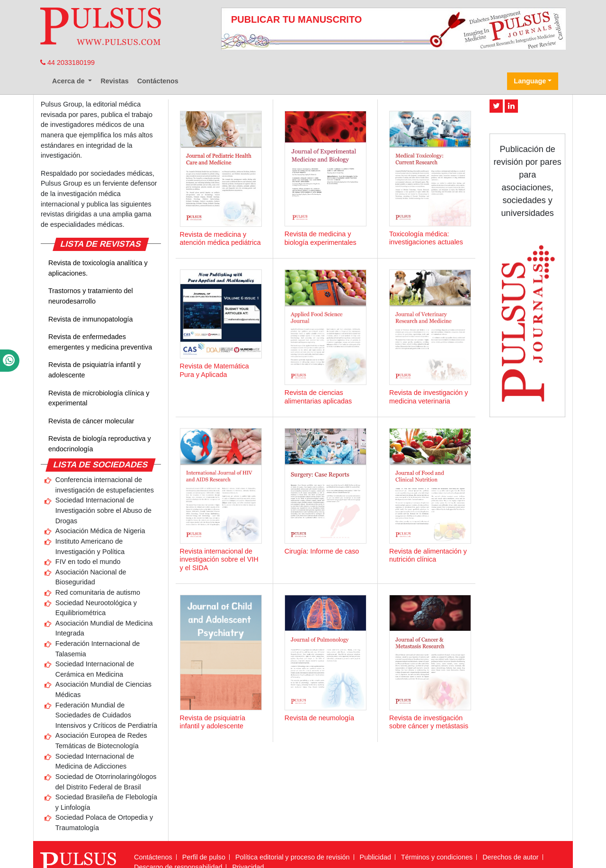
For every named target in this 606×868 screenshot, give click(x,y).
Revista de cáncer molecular (91, 421)
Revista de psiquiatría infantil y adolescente (94, 370)
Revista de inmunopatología (90, 319)
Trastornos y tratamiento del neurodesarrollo (91, 296)
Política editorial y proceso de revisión (293, 857)
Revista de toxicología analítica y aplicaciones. (98, 268)
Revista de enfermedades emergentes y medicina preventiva (100, 342)
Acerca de (69, 81)
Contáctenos (158, 81)
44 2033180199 (67, 63)
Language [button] (530, 81)
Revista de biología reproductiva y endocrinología (100, 444)
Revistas (114, 81)
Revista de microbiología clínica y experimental (99, 398)
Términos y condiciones (437, 857)
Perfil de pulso (204, 857)
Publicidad (375, 857)
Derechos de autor (510, 857)
